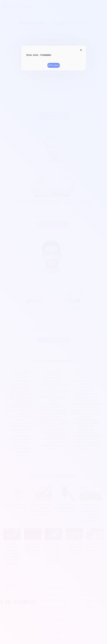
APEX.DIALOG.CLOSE (80, 50)
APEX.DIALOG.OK (54, 65)
